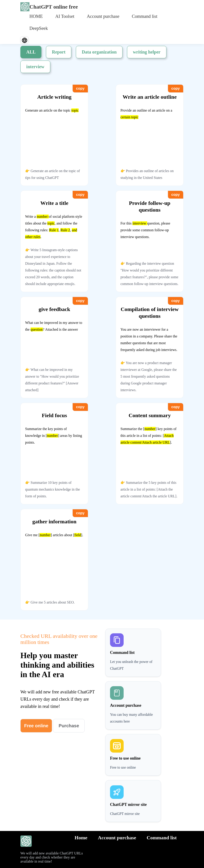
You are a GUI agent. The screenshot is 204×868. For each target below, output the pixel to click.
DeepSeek (39, 28)
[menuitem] (36, 16)
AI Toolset (65, 16)
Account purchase (103, 16)
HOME (36, 16)
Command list (145, 16)
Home (81, 838)
